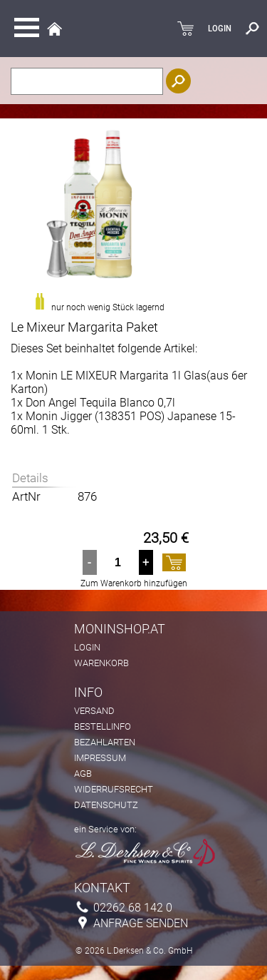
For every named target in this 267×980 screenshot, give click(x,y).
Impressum (100, 758)
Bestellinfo (103, 726)
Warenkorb (101, 663)
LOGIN (220, 29)
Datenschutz (106, 805)
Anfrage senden (141, 923)
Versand (94, 711)
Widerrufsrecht (114, 789)
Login (87, 647)
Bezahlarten (105, 742)
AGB (83, 774)
